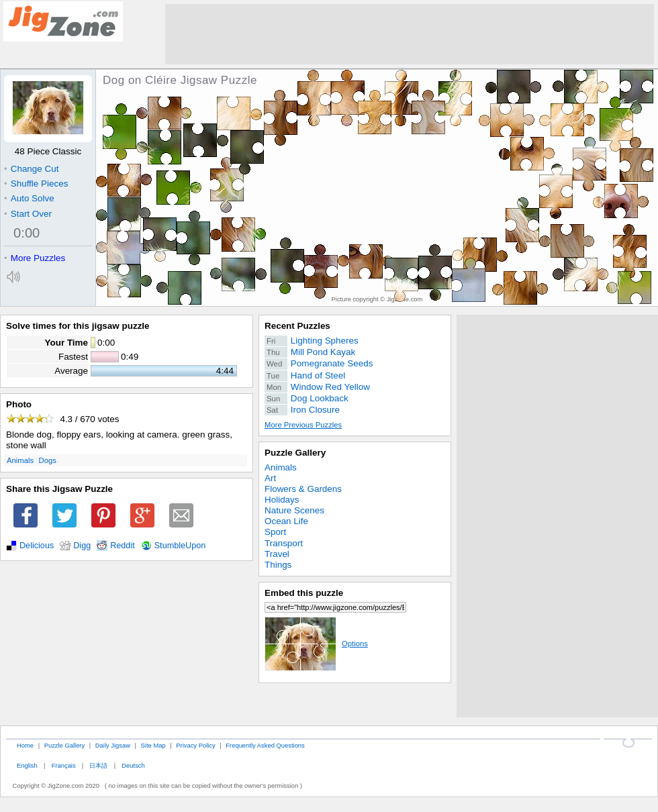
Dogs (48, 460)
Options (316, 644)
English (27, 765)
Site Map (153, 745)
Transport (284, 543)
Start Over (28, 214)
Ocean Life (286, 521)
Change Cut (31, 169)
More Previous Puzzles (303, 425)
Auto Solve (29, 198)
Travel (277, 554)
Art (270, 478)
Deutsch (133, 765)
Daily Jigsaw (113, 745)
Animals (20, 460)
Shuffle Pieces (36, 184)
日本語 (98, 765)
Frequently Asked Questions (265, 745)
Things (278, 565)
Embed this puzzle (304, 593)
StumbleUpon (180, 546)
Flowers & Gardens (303, 489)
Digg (82, 546)
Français (64, 765)
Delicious (37, 546)
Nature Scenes (294, 510)
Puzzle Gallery (295, 453)
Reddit (123, 546)
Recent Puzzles (297, 326)
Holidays (282, 500)
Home (25, 745)
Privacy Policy (195, 745)
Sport (275, 532)
